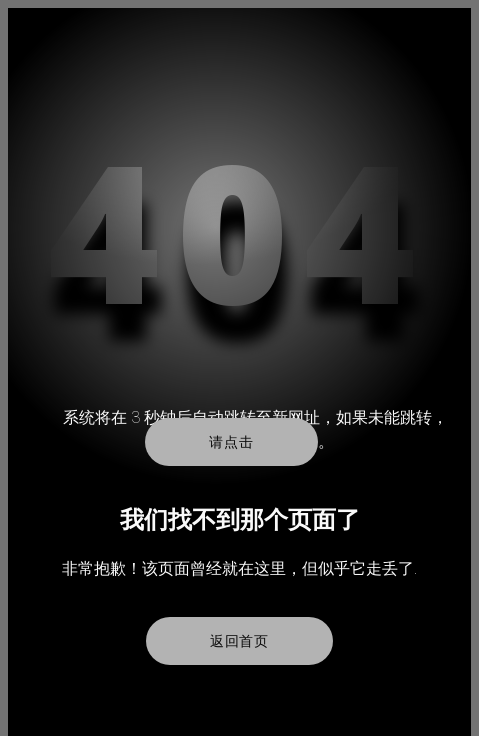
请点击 (231, 442)
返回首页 (239, 641)
